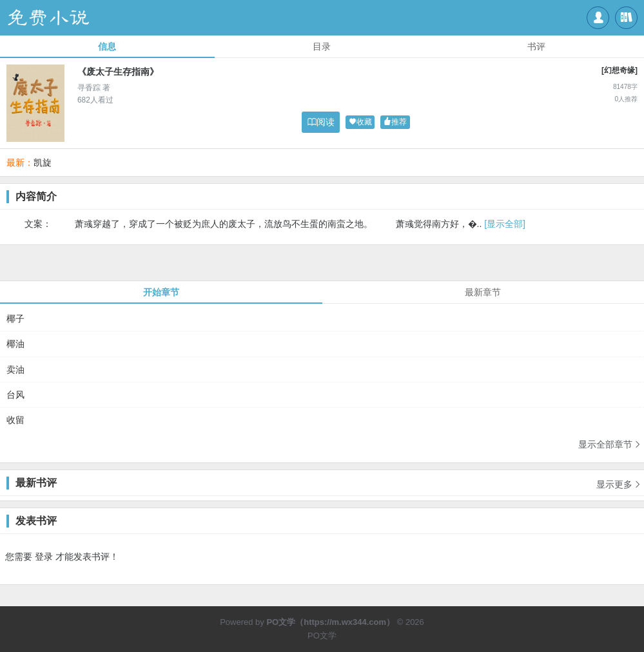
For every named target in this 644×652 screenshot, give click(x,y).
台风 (15, 395)
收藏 (360, 122)
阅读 (321, 122)
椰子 (15, 319)
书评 (536, 46)
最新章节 (483, 292)
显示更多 (619, 480)
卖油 (15, 370)
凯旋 (43, 163)
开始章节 (161, 292)
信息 (107, 46)
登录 (44, 557)
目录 (322, 46)
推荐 (395, 122)
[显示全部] (505, 224)
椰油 (15, 344)
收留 (15, 420)
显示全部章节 (610, 444)
